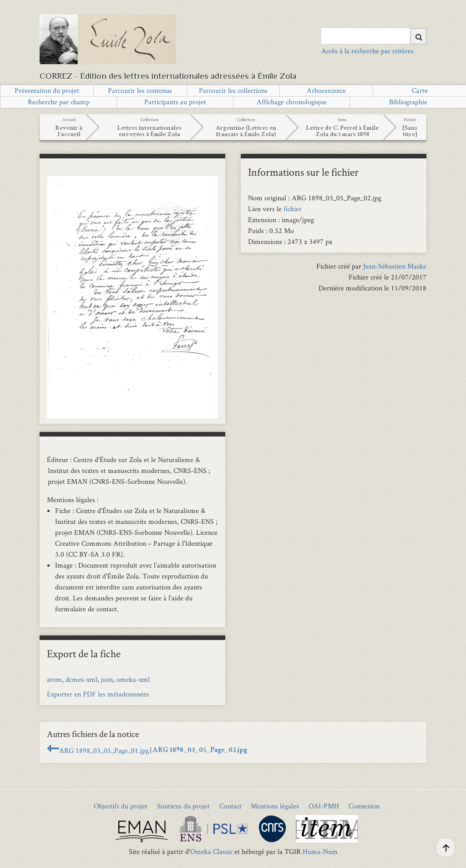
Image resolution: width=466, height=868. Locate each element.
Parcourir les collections (233, 90)
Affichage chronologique (292, 102)
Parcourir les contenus (140, 90)
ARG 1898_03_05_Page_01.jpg (104, 750)
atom (54, 679)
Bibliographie (408, 102)
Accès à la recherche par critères (367, 51)
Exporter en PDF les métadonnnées (98, 694)
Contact (230, 806)
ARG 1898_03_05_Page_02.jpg (200, 751)
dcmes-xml (81, 679)
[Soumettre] (418, 36)
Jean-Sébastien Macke (395, 266)
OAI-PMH (324, 806)
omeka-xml (133, 679)
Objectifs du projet (121, 806)
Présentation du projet (47, 90)
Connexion (364, 806)
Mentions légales (275, 806)
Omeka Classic (211, 851)
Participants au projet (175, 102)
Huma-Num (320, 851)
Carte (420, 90)
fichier (293, 209)
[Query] (374, 36)
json (107, 679)
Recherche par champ (59, 102)
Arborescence (326, 90)
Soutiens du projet (183, 806)
